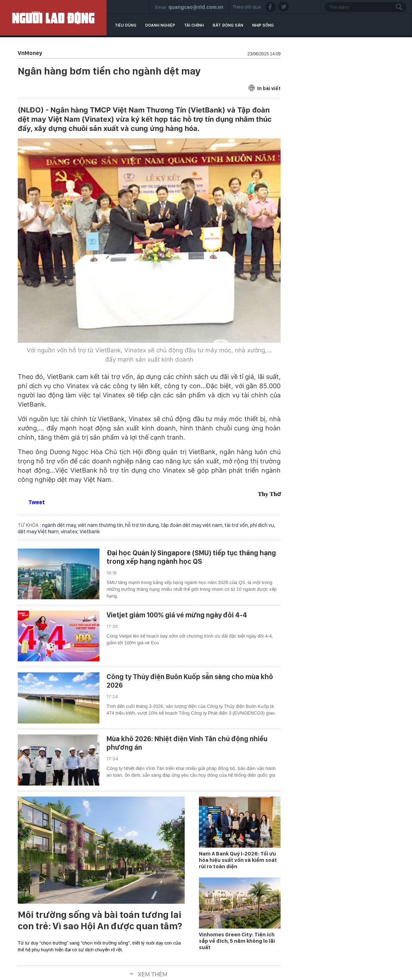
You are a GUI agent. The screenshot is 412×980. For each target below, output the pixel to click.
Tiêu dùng (126, 25)
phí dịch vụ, (263, 525)
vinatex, (70, 532)
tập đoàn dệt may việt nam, (193, 525)
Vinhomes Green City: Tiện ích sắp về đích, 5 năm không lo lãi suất (237, 941)
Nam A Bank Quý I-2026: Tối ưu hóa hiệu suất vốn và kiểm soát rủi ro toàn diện (238, 860)
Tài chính (194, 25)
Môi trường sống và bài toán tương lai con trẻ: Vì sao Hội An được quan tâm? (100, 920)
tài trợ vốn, (237, 525)
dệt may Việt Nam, (39, 532)
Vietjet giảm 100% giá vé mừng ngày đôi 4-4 (177, 615)
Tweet (37, 502)
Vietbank (90, 532)
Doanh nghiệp (160, 25)
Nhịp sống (263, 25)
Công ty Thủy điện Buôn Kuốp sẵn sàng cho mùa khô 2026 (190, 681)
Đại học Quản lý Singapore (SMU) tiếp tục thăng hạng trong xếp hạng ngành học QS (191, 557)
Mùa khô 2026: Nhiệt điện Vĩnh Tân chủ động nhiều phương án (187, 743)
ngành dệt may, (60, 525)
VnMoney (30, 53)
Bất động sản (228, 25)
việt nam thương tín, (101, 525)
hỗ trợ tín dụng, (143, 525)
